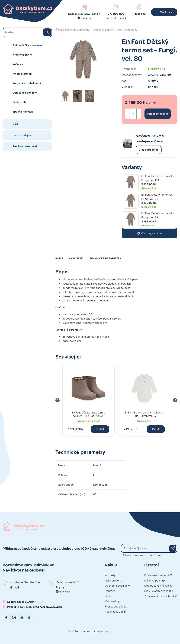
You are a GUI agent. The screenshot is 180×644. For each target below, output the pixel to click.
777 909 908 (116, 14)
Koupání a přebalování (27, 83)
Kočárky (18, 64)
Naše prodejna (22, 135)
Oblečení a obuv (103, 30)
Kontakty (110, 575)
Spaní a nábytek (23, 112)
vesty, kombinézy (127, 30)
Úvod (59, 30)
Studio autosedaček (25, 146)
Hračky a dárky (22, 55)
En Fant (153, 87)
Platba (109, 596)
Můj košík (166, 12)
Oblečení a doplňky (25, 93)
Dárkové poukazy (155, 580)
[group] (89, 400)
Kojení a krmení (22, 74)
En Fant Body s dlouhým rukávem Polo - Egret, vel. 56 (144, 414)
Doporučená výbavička (158, 586)
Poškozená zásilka (116, 606)
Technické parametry (105, 258)
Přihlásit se (139, 14)
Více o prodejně (149, 150)
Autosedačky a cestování (28, 45)
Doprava (110, 591)
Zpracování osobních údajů (161, 596)
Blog (15, 124)
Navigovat (86, 18)
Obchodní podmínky (117, 586)
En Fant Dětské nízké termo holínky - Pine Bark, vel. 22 (89, 414)
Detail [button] (100, 429)
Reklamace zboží (115, 612)
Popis (59, 258)
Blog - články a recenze (159, 591)
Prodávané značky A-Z (158, 575)
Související (76, 258)
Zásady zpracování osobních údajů (142, 555)
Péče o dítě (20, 102)
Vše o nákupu (113, 601)
